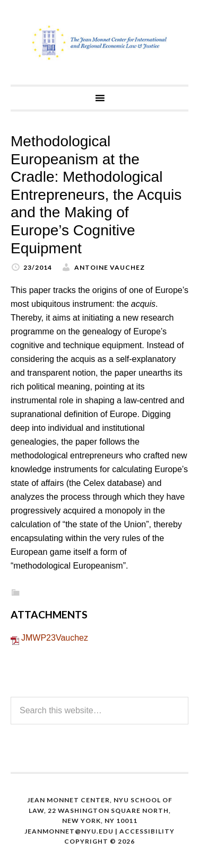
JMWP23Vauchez (55, 638)
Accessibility (147, 831)
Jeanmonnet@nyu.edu (69, 831)
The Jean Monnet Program (99, 42)
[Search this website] (99, 711)
